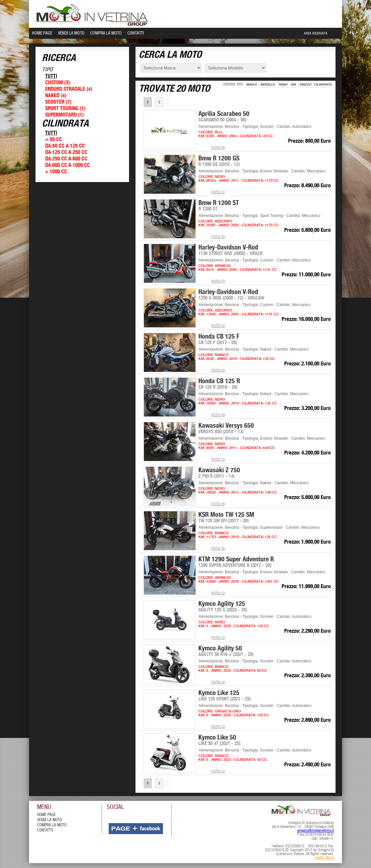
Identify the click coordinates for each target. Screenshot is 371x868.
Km (293, 85)
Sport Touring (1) (65, 109)
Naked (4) (56, 96)
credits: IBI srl (324, 858)
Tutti (51, 76)
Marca (251, 85)
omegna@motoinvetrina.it (316, 831)
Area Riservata (316, 34)
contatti (45, 830)
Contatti (136, 33)
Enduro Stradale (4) (69, 89)
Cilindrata (323, 85)
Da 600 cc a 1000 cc (68, 165)
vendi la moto (50, 820)
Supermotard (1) (65, 115)
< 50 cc (54, 140)
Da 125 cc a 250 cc (66, 153)
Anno (283, 85)
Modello (267, 85)
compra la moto (52, 825)
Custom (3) (58, 83)
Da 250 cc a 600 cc (66, 159)
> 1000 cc (56, 172)
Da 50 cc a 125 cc (65, 146)
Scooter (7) (58, 102)
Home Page (42, 33)
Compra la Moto (106, 33)
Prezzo (305, 85)
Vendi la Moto (71, 33)
